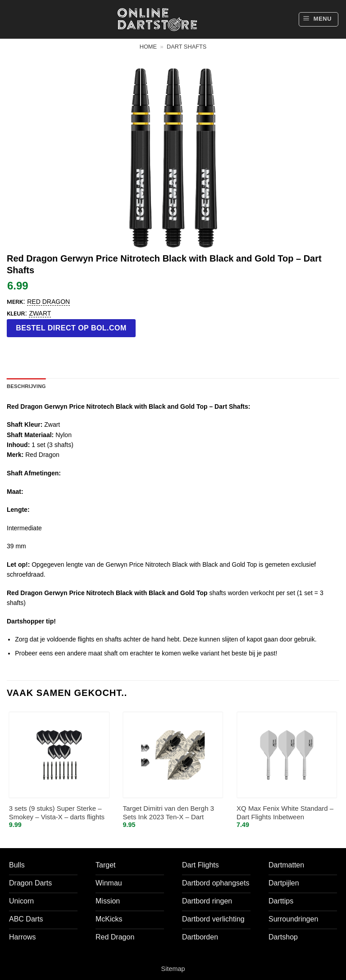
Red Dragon (48, 302)
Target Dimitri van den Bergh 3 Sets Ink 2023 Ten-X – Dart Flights (168, 813)
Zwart (40, 313)
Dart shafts (187, 47)
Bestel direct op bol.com (71, 328)
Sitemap (173, 969)
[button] (319, 19)
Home (148, 47)
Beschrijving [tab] (26, 386)
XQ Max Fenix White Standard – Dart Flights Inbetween (285, 813)
